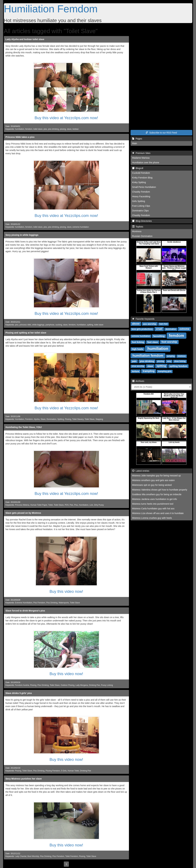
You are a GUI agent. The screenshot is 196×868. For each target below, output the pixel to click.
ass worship (150, 324)
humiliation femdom (148, 356)
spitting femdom (178, 366)
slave (69, 129)
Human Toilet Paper (39, 505)
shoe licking (180, 361)
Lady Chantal (21, 856)
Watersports (64, 603)
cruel (159, 329)
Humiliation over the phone (146, 163)
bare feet (164, 324)
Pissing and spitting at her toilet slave (26, 333)
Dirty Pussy (99, 505)
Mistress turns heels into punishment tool (153, 504)
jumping (171, 356)
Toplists (138, 227)
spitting (90, 325)
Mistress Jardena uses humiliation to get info (155, 499)
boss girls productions (142, 329)
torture (136, 371)
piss (45, 129)
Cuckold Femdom (141, 173)
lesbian (76, 129)
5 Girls (64, 771)
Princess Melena (22, 505)
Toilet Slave (90, 419)
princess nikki (25, 325)
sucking (59, 325)
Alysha (37, 419)
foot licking (138, 342)
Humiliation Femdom (51, 9)
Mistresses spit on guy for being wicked (152, 485)
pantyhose (50, 325)
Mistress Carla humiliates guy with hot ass (153, 509)
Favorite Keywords (143, 319)
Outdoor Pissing (68, 685)
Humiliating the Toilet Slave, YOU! (24, 427)
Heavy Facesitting (141, 196)
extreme (184, 329)
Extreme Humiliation (24, 603)
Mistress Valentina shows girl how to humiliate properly (160, 490)
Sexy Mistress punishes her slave (24, 779)
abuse (136, 324)
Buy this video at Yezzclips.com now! (66, 118)
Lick (91, 505)
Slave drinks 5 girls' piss (19, 693)
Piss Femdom (39, 603)
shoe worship (138, 366)
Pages (137, 139)
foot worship (169, 342)
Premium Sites (141, 153)
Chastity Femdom (141, 192)
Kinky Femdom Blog (142, 178)
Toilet (51, 505)
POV (67, 505)
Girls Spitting (139, 201)
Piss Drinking (52, 603)
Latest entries (141, 471)
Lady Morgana (82, 685)
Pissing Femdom (53, 771)
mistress (182, 356)
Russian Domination (142, 236)
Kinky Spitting (139, 182)
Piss (76, 505)
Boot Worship (33, 856)
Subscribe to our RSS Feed (161, 133)
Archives (138, 381)
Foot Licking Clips (141, 206)
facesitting (159, 336)
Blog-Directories (142, 221)
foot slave (153, 342)
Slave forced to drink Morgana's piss (25, 611)
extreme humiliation (141, 336)
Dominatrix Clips (140, 211)
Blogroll (138, 168)
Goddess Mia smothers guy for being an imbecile (157, 494)
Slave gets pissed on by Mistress (23, 513)
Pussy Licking (107, 685)
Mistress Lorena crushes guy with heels (152, 518)
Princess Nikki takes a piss (20, 137)
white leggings (38, 325)
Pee (71, 505)
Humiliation (84, 505)
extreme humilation (81, 227)
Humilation (19, 419)
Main (135, 143)
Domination (51, 419)
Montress (137, 231)
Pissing (68, 419)
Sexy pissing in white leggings (22, 235)
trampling (149, 371)
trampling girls (165, 371)
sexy (169, 361)
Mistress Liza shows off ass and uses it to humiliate (158, 513)
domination (171, 329)
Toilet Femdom (72, 856)
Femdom (29, 419)
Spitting (61, 419)
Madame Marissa (141, 158)
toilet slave (38, 129)
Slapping (99, 419)
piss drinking (53, 129)
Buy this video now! (66, 591)
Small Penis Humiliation (144, 187)
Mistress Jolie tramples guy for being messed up (157, 476)
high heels (137, 349)
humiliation (20, 129)
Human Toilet (73, 771)
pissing (63, 129)
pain (134, 361)
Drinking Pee (95, 685)
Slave (43, 419)
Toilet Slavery (78, 419)
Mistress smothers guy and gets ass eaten (153, 480)
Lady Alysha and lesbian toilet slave (25, 39)
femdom (29, 129)
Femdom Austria (22, 685)
